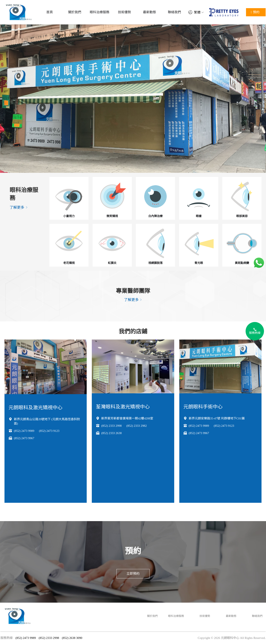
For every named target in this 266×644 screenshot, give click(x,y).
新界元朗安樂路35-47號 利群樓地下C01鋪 (217, 418)
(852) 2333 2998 (111, 426)
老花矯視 (69, 263)
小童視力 (69, 216)
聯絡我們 (257, 616)
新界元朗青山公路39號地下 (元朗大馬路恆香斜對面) (47, 421)
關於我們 (152, 616)
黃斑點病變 (242, 263)
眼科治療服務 (176, 616)
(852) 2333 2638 (111, 433)
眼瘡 (199, 216)
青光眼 (199, 263)
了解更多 (19, 207)
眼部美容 (242, 216)
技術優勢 (205, 616)
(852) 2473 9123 (49, 431)
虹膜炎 (112, 263)
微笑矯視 (112, 216)
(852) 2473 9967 (24, 438)
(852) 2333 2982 (136, 426)
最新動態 (231, 616)
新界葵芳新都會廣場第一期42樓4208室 (127, 418)
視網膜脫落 (155, 263)
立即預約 (133, 574)
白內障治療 (155, 216)
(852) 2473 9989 (24, 431)
